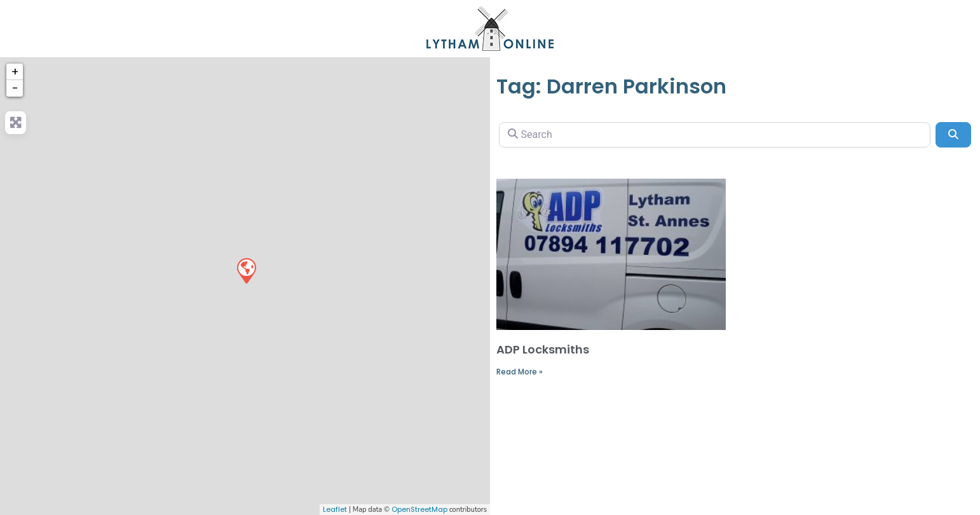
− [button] (15, 88)
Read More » (520, 372)
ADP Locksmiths (543, 349)
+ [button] (15, 72)
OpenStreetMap (419, 509)
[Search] (715, 135)
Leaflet (335, 509)
